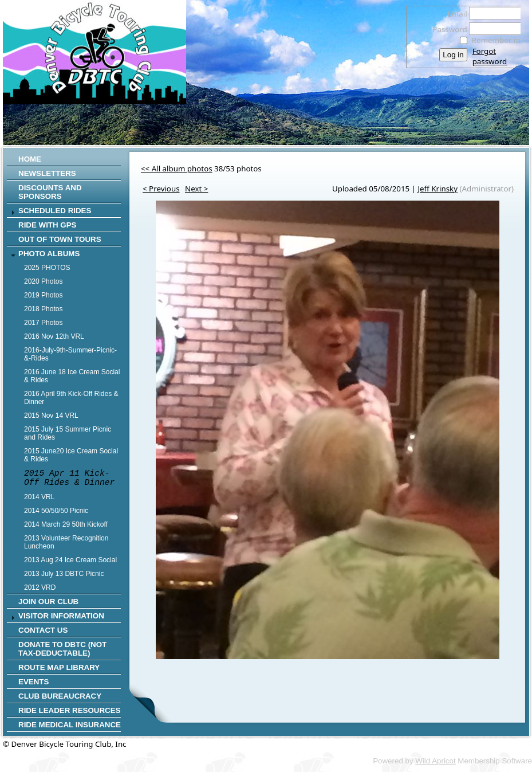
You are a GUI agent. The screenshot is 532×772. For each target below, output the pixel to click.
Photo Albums (49, 254)
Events (34, 682)
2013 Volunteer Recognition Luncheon (66, 542)
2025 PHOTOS (47, 268)
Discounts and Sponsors (50, 192)
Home (30, 159)
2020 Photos (43, 281)
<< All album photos (177, 168)
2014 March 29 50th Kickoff (66, 524)
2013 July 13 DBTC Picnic (64, 574)
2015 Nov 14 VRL (51, 416)
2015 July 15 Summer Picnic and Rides (68, 433)
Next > (196, 189)
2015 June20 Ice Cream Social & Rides (71, 455)
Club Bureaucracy (60, 696)
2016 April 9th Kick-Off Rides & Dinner (71, 398)
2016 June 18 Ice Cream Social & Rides (72, 376)
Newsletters (47, 173)
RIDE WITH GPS (47, 225)
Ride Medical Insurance (70, 725)
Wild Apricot (435, 761)
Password (447, 29)
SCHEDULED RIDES (55, 211)
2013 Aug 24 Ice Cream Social (70, 560)
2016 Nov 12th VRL (54, 336)
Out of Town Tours (60, 239)
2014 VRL (39, 497)
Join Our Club (48, 601)
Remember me (498, 40)
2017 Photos (43, 323)
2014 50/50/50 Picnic (56, 511)
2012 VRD (40, 587)
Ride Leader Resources (69, 710)
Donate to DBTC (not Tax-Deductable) (62, 649)
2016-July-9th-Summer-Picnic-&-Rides (70, 354)
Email (454, 14)
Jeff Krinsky (438, 189)
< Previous (161, 189)
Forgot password (490, 56)
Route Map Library (59, 667)
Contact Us (43, 630)
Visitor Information (61, 616)
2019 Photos (43, 295)
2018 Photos (43, 309)
